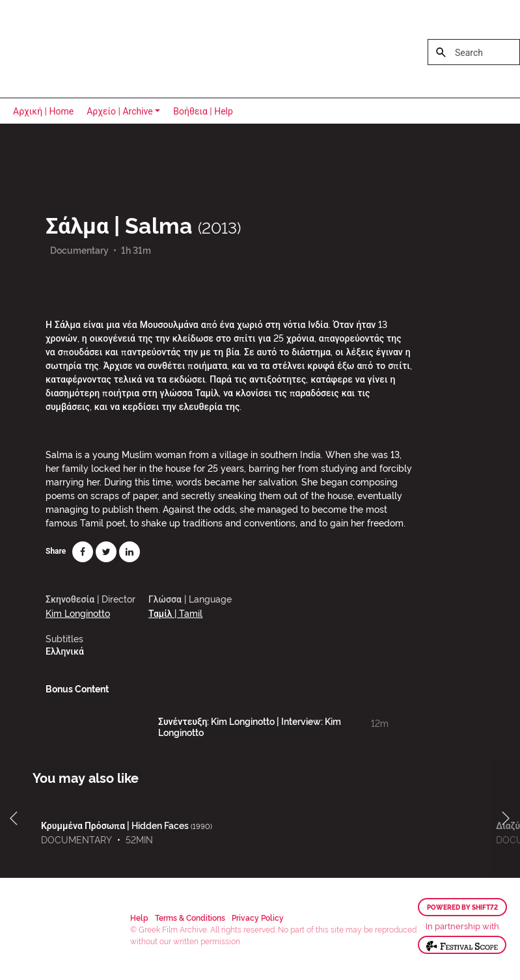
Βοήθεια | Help (203, 111)
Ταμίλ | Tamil (175, 613)
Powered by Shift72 (462, 907)
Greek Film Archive (67, 49)
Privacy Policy (258, 917)
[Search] (474, 52)
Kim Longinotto (78, 613)
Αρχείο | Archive (120, 111)
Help (139, 917)
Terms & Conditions (190, 917)
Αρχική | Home (43, 111)
